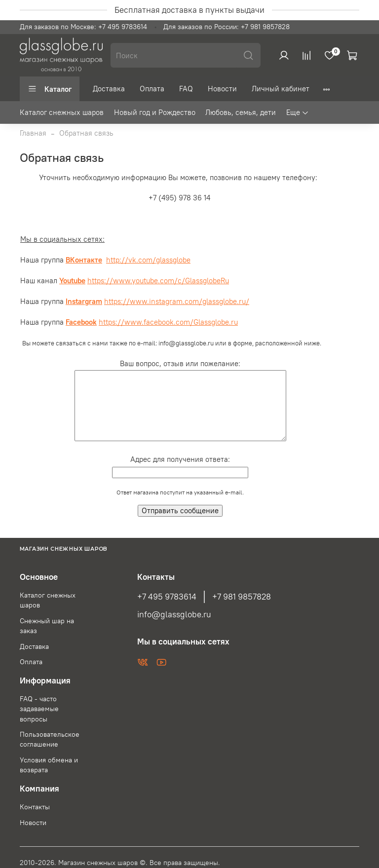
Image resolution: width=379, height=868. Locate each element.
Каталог (50, 89)
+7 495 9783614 (167, 597)
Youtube (72, 281)
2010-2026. (39, 863)
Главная (33, 133)
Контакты (35, 807)
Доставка (109, 89)
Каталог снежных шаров (62, 112)
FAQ (186, 89)
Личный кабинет (281, 89)
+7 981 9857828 (242, 597)
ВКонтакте (84, 260)
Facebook (81, 322)
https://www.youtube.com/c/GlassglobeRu (158, 281)
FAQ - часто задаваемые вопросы (39, 709)
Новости (222, 89)
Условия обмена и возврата (49, 765)
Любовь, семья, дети (241, 112)
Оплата (152, 89)
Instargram (84, 301)
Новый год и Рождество (155, 112)
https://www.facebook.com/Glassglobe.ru (168, 322)
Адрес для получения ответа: (180, 459)
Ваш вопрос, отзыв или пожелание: (180, 363)
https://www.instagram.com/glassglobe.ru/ (177, 301)
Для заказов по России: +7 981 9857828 (227, 27)
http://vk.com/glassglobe (148, 260)
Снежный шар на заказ (47, 626)
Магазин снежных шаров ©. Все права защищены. (139, 863)
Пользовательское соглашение (50, 739)
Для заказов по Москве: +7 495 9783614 (83, 27)
